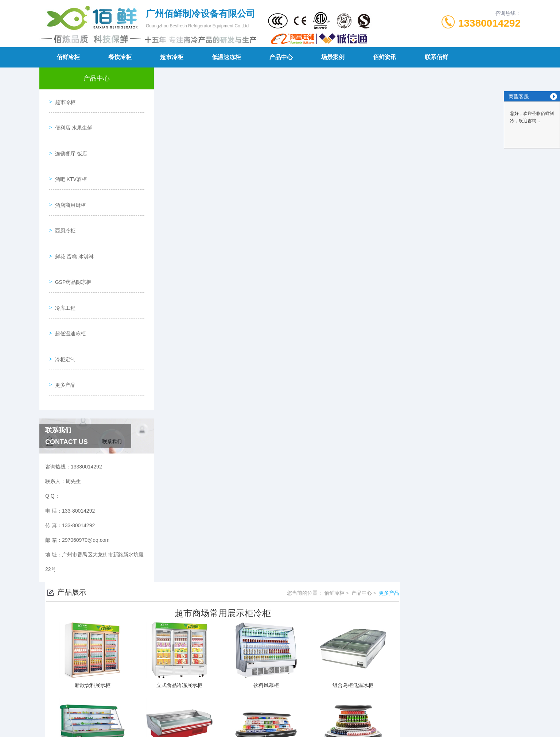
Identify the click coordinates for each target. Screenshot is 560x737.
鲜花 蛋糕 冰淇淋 (72, 224)
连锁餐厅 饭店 (69, 141)
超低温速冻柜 (68, 287)
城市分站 (81, 729)
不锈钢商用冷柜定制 (216, 662)
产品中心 (281, 57)
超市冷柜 (172, 57)
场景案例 (333, 57)
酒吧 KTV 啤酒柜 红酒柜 (220, 650)
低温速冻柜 (226, 57)
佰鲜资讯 (385, 57)
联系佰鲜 (436, 57)
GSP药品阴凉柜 (71, 245)
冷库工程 (63, 266)
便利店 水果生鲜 (71, 120)
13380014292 (489, 23)
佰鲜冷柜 (68, 57)
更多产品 (63, 328)
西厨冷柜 (63, 204)
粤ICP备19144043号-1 (331, 697)
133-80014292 (230, 685)
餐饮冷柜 (120, 57)
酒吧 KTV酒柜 (68, 162)
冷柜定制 (63, 308)
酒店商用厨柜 (68, 183)
